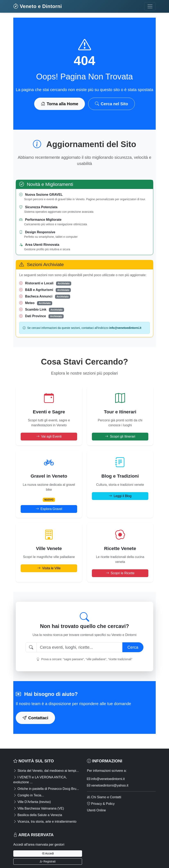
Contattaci (35, 718)
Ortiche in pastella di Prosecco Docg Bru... (46, 789)
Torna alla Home (60, 104)
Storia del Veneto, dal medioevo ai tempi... (46, 771)
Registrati (48, 861)
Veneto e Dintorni (38, 6)
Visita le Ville (49, 568)
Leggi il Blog (120, 496)
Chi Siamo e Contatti (104, 797)
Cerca (133, 647)
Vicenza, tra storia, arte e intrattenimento (45, 822)
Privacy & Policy (101, 804)
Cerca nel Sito (111, 104)
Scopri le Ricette (120, 573)
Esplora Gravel (49, 509)
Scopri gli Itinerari (120, 436)
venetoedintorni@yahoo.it (108, 785)
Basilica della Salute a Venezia (38, 815)
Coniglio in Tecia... (29, 795)
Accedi (48, 853)
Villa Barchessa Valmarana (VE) (39, 808)
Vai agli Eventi (49, 436)
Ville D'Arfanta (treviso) (32, 802)
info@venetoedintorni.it (106, 779)
